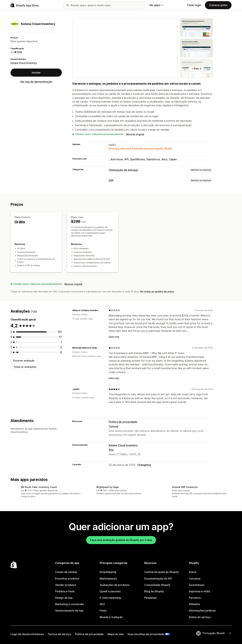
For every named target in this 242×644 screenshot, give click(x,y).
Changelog (144, 465)
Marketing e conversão (69, 604)
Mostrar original (135, 134)
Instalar (36, 73)
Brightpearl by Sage (108, 487)
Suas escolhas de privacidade (146, 634)
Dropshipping (108, 572)
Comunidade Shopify (157, 585)
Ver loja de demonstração (36, 82)
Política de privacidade (123, 422)
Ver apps (156, 5)
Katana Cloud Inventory (24, 63)
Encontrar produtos (67, 579)
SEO (102, 604)
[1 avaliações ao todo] (61, 342)
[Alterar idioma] (217, 633)
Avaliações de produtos (115, 585)
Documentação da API (158, 579)
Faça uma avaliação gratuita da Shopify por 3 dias (121, 540)
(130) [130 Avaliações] (19, 52)
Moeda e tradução (111, 617)
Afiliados (194, 604)
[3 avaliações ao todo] (61, 347)
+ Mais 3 (196, 69)
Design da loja (64, 598)
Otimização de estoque (123, 170)
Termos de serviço (59, 634)
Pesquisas (151, 598)
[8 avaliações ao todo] (61, 352)
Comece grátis (218, 5)
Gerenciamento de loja (69, 611)
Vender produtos (66, 585)
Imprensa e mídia (199, 591)
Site (111, 450)
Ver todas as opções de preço (157, 291)
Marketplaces (108, 579)
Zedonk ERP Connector (185, 487)
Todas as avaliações (25, 367)
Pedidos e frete (65, 591)
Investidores (197, 585)
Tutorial (113, 426)
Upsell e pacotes (110, 591)
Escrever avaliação (24, 361)
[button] (46, 492)
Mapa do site (116, 634)
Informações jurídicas (202, 611)
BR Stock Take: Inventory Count (39, 487)
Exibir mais (114, 337)
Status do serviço (200, 617)
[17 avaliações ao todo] (60, 337)
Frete (103, 611)
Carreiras (195, 579)
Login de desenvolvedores (27, 634)
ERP (111, 180)
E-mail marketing (110, 598)
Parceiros (195, 598)
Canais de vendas (66, 572)
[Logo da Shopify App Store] (25, 5)
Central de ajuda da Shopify (161, 572)
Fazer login (194, 5)
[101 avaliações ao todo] (60, 332)
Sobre (193, 572)
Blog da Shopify (154, 591)
